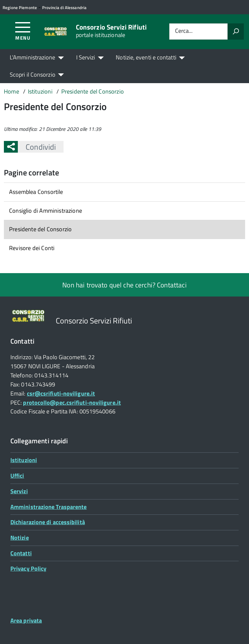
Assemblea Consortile (36, 192)
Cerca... (184, 31)
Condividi (37, 147)
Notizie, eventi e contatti (146, 57)
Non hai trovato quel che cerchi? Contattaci (124, 285)
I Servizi (86, 57)
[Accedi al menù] (23, 31)
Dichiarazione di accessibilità (48, 522)
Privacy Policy (28, 568)
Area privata (26, 620)
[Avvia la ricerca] (236, 32)
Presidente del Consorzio (40, 229)
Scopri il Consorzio (33, 75)
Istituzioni (24, 460)
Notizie (20, 538)
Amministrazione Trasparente (48, 507)
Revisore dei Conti (32, 248)
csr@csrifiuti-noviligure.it (61, 393)
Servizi (19, 491)
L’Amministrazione (33, 57)
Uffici (17, 476)
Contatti (21, 553)
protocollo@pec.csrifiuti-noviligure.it (72, 403)
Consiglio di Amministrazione (46, 211)
